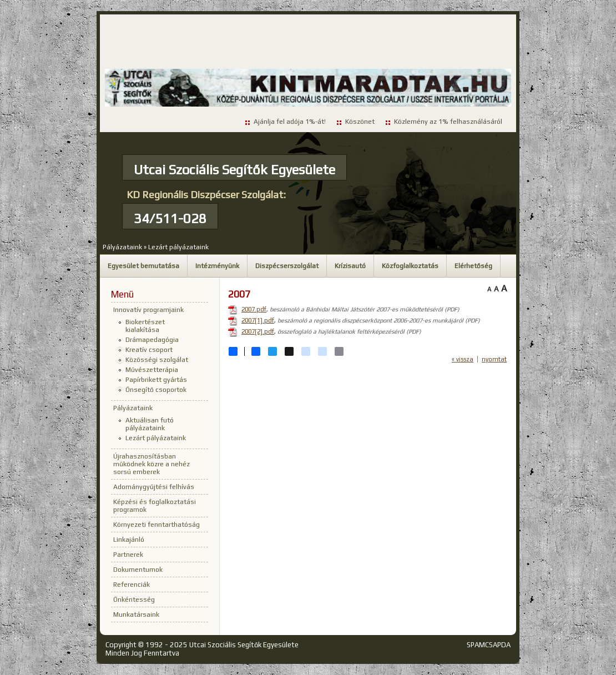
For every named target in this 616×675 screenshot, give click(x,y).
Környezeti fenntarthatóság (156, 525)
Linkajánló (129, 540)
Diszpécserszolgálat (287, 266)
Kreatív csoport (149, 350)
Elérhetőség (473, 266)
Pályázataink (122, 247)
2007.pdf (254, 309)
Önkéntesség (134, 600)
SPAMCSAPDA (489, 645)
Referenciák (132, 585)
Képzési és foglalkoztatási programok (155, 506)
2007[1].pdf (258, 320)
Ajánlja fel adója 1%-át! (290, 122)
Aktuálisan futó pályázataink (150, 424)
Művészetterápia (152, 370)
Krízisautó (350, 266)
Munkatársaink (136, 614)
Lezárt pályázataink (178, 247)
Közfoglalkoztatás (410, 266)
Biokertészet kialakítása (145, 326)
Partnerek (128, 555)
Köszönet (360, 122)
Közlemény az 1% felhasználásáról (448, 122)
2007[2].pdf (258, 331)
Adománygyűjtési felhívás (154, 487)
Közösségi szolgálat (157, 360)
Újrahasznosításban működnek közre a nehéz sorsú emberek (152, 464)
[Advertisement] (308, 42)
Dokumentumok (138, 570)
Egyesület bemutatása (143, 266)
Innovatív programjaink (148, 310)
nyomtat (494, 359)
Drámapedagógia (152, 340)
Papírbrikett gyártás (156, 380)
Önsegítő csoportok (156, 390)
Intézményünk (217, 266)
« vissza (463, 359)
